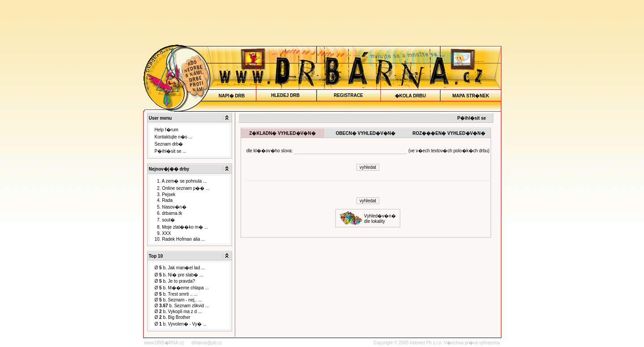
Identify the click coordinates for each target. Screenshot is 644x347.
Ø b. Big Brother (173, 317)
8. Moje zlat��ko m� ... (181, 227)
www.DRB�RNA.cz (164, 343)
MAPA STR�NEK (471, 96)
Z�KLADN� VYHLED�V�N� (282, 133)
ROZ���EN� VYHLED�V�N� (449, 133)
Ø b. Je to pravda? (175, 281)
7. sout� (165, 220)
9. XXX (163, 233)
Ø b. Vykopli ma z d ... (178, 311)
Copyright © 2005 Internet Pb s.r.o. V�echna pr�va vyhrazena (437, 343)
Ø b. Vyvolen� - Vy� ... (181, 324)
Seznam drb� (169, 144)
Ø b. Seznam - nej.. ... (178, 300)
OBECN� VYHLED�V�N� (365, 133)
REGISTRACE (349, 95)
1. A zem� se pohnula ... (181, 181)
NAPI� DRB (231, 96)
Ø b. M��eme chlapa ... (182, 288)
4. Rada (164, 200)
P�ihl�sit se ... (171, 151)
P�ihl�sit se (472, 118)
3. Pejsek (165, 194)
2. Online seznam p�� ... (182, 188)
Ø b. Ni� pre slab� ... (179, 275)
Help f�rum (167, 130)
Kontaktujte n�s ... (174, 137)
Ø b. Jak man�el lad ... (180, 268)
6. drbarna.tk (169, 213)
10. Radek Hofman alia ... (180, 239)
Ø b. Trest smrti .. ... (176, 294)
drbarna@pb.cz (207, 343)
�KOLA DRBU (410, 96)
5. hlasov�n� (171, 207)
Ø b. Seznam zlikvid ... (182, 306)
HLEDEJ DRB (286, 95)
